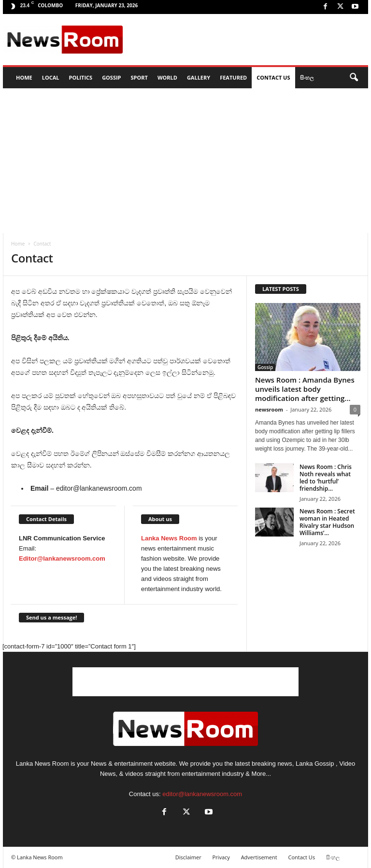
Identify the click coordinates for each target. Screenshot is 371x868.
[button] (354, 78)
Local (51, 77)
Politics (81, 77)
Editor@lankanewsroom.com (62, 558)
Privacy (221, 857)
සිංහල (307, 77)
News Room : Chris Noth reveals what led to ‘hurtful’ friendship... (326, 478)
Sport (139, 77)
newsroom (269, 409)
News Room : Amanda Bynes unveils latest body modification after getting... (305, 389)
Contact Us (273, 77)
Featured (233, 77)
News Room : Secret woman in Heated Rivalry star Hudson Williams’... (327, 522)
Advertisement (259, 857)
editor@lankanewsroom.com (202, 794)
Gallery (199, 77)
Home (18, 244)
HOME (24, 77)
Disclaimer (188, 857)
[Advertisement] (245, 40)
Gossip (111, 77)
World (167, 77)
